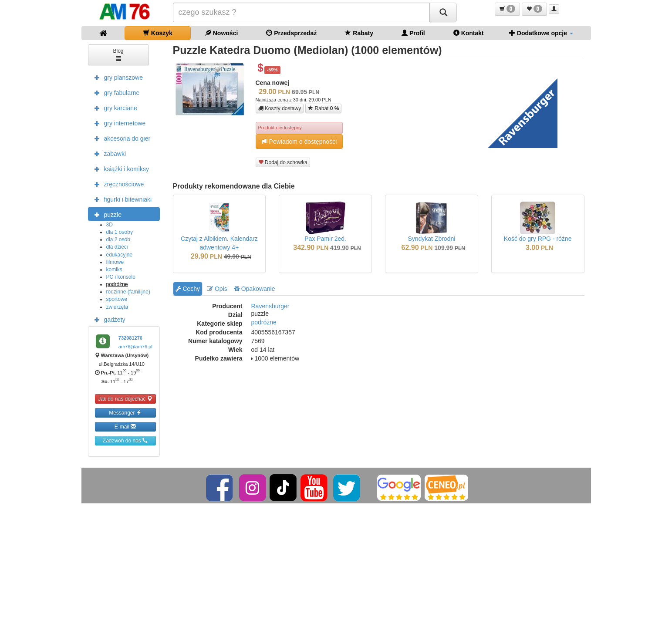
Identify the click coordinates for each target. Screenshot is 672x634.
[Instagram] (253, 487)
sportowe (117, 299)
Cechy (188, 289)
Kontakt (469, 33)
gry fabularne (115, 92)
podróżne (117, 284)
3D (110, 225)
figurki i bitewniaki (121, 199)
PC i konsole (121, 277)
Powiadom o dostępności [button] (299, 141)
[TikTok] (283, 487)
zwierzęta (117, 307)
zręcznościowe (117, 184)
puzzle (106, 214)
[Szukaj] (443, 12)
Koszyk (158, 33)
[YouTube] (315, 487)
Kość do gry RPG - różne (538, 239)
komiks (114, 270)
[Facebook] (220, 487)
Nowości (221, 33)
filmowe (115, 262)
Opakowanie (255, 289)
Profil (413, 33)
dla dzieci (117, 247)
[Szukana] (301, 12)
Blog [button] (118, 54)
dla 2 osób (118, 239)
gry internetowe (118, 123)
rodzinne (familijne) (128, 292)
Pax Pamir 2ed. (325, 239)
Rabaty (359, 33)
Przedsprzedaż (291, 33)
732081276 (130, 338)
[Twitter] (347, 487)
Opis (217, 289)
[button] (507, 9)
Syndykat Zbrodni (431, 239)
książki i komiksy (120, 169)
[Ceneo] (446, 487)
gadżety (108, 319)
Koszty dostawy (280, 108)
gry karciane (114, 108)
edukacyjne (120, 255)
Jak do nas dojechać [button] (125, 399)
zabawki (108, 153)
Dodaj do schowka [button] (283, 162)
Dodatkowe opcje (541, 33)
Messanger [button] (125, 413)
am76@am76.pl (135, 347)
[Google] (399, 487)
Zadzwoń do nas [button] (125, 440)
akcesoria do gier (120, 138)
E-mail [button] (125, 427)
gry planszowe (117, 77)
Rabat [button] (323, 108)
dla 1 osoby (120, 232)
